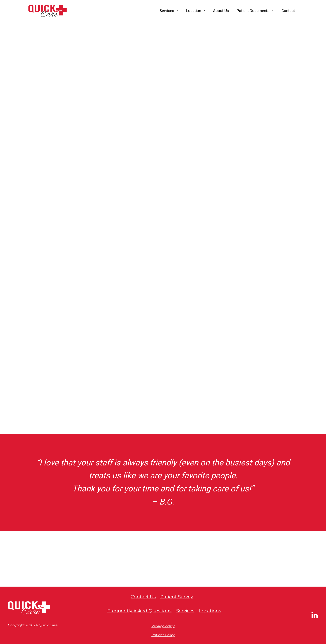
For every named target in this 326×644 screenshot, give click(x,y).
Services (167, 11)
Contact (288, 11)
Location (194, 11)
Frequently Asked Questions (139, 611)
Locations (210, 611)
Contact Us (143, 597)
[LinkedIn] (315, 615)
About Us (221, 11)
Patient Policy (163, 635)
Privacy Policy (163, 626)
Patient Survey (177, 597)
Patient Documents (253, 11)
